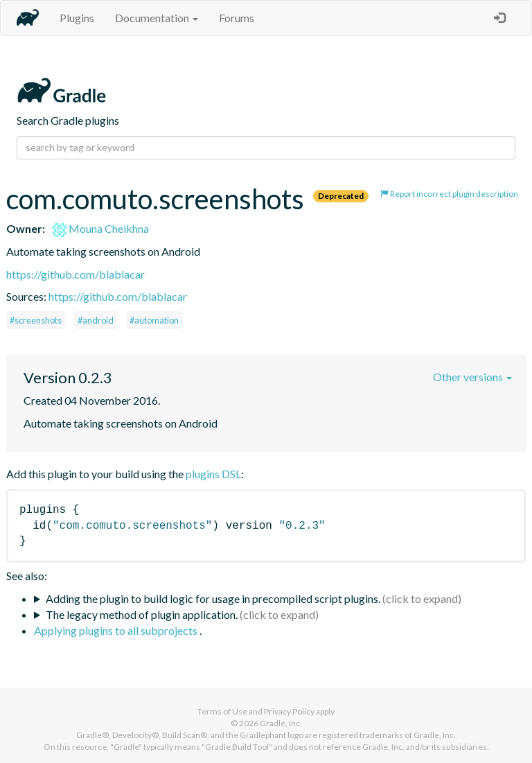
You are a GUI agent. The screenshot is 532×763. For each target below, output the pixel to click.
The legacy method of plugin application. (142, 614)
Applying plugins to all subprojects (117, 630)
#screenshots (36, 320)
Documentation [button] (157, 18)
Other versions (472, 377)
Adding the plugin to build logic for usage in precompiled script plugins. (213, 598)
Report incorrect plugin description (449, 194)
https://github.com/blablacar (76, 274)
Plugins (77, 18)
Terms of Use (222, 711)
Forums (237, 18)
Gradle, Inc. (281, 723)
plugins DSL (213, 474)
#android (96, 320)
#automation (154, 320)
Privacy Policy (289, 711)
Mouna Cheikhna (101, 228)
